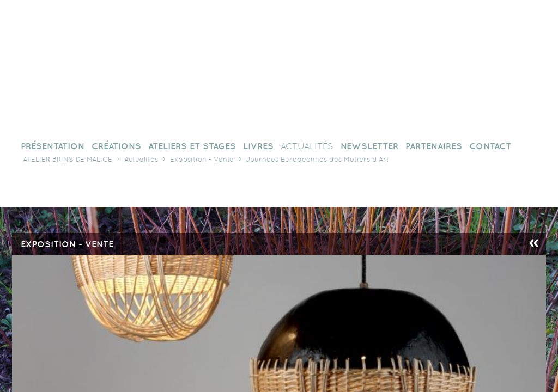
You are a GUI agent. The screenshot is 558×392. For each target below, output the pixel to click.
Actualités (141, 159)
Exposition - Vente (202, 159)
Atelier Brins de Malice (68, 159)
